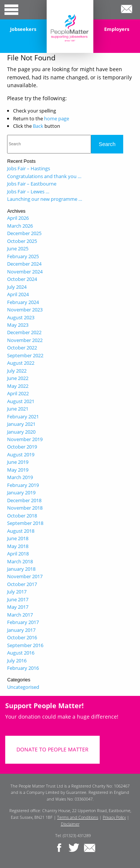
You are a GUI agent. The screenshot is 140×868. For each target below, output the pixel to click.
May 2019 (18, 470)
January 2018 (21, 569)
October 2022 (22, 348)
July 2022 (17, 371)
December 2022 (24, 332)
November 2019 (25, 439)
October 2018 (22, 516)
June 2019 (18, 462)
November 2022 (25, 340)
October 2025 (22, 241)
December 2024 (24, 264)
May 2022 (18, 386)
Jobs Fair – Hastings (29, 168)
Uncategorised (23, 687)
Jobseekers (23, 29)
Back (38, 126)
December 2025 (24, 233)
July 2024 (17, 287)
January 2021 (21, 424)
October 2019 (22, 447)
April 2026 (18, 218)
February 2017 (23, 622)
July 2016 (17, 660)
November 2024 (25, 272)
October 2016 (22, 637)
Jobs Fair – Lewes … (28, 191)
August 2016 (21, 653)
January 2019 (21, 492)
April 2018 (18, 554)
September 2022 (25, 355)
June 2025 (18, 248)
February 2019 (23, 485)
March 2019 (20, 477)
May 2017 (18, 607)
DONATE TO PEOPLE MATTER (52, 749)
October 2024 (22, 279)
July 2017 (17, 592)
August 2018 (21, 531)
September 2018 (25, 523)
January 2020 (21, 432)
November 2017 (25, 576)
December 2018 (24, 500)
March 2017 (20, 615)
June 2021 (18, 409)
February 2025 (23, 256)
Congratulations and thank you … (44, 176)
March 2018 (20, 561)
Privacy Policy (114, 817)
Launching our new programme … (45, 199)
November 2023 (25, 310)
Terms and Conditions (78, 817)
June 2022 (18, 378)
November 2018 (25, 508)
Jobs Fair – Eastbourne (32, 184)
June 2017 (18, 599)
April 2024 (18, 294)
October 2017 (22, 584)
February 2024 (23, 302)
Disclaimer (70, 824)
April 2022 (18, 393)
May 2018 (18, 546)
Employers (117, 29)
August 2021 (21, 401)
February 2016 (23, 668)
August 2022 (21, 363)
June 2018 (18, 538)
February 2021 (23, 416)
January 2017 (21, 630)
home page (57, 118)
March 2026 (20, 226)
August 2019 (21, 454)
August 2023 (21, 317)
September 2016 (25, 645)
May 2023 (18, 325)
